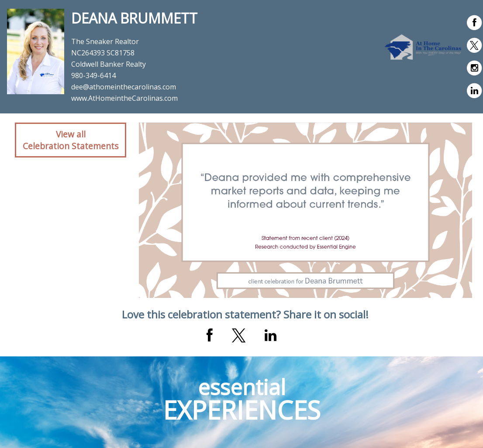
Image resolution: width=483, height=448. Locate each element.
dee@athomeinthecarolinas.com (124, 87)
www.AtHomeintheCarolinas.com (124, 98)
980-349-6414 (93, 75)
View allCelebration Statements (71, 140)
